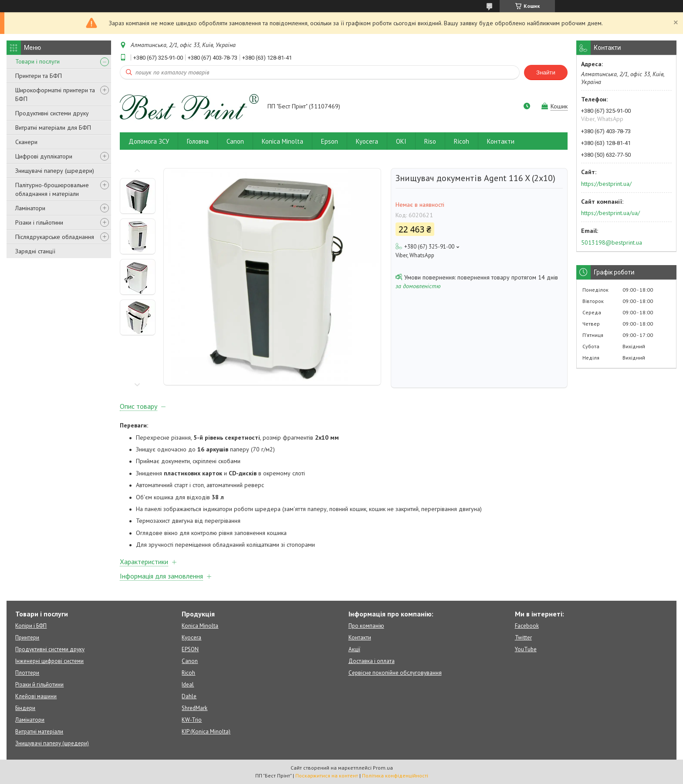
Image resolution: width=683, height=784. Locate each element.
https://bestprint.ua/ (606, 184)
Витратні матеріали (39, 732)
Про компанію (366, 626)
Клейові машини (36, 696)
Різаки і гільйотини (39, 222)
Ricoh (462, 141)
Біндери (25, 708)
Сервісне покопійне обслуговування (395, 673)
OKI (401, 141)
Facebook (527, 626)
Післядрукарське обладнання (55, 237)
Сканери (26, 142)
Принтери (27, 638)
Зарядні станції (35, 251)
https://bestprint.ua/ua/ (610, 213)
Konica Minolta (282, 141)
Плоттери (27, 673)
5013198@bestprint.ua (612, 242)
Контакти (501, 141)
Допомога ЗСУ (149, 141)
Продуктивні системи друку (52, 113)
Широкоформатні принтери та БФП (55, 94)
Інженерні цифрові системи (49, 661)
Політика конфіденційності (395, 776)
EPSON (190, 649)
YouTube (526, 649)
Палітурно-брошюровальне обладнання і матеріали (52, 189)
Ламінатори (30, 208)
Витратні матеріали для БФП (53, 128)
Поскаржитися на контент (327, 776)
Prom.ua (383, 768)
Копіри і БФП (31, 626)
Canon (235, 141)
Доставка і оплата (372, 661)
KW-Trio (192, 720)
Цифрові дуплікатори (44, 156)
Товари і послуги (37, 61)
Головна (198, 141)
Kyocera (367, 141)
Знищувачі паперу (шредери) (55, 171)
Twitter (523, 638)
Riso (430, 141)
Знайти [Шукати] (546, 72)
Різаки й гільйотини (39, 685)
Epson (330, 141)
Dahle (189, 696)
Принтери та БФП (39, 76)
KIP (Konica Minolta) (206, 732)
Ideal (188, 685)
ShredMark (194, 708)
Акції (354, 649)
